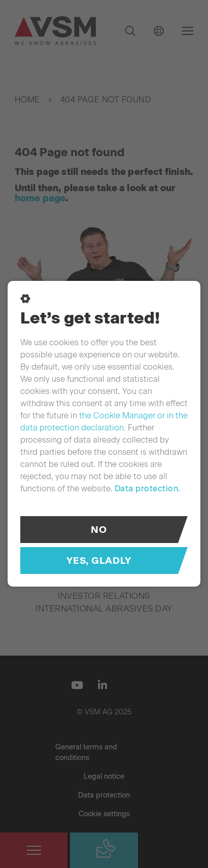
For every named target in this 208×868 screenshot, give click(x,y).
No (99, 530)
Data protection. (148, 489)
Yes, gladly (99, 560)
